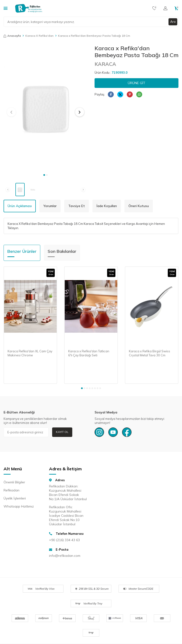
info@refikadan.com (65, 556)
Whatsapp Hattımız (19, 506)
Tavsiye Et (77, 206)
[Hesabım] (165, 8)
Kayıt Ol (62, 432)
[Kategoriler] (6, 8)
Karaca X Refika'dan (39, 36)
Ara (173, 22)
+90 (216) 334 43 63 (64, 540)
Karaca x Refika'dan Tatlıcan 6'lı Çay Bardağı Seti (89, 353)
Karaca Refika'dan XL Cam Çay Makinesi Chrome (30, 353)
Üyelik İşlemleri (15, 498)
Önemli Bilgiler (14, 482)
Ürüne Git (136, 83)
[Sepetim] (176, 8)
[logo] (29, 8)
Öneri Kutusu (139, 206)
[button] (44, 175)
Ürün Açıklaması (20, 206)
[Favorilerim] (154, 8)
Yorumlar (50, 206)
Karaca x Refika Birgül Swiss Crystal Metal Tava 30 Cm (150, 353)
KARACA (105, 64)
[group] (45, 108)
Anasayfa (12, 36)
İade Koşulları (107, 206)
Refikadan (11, 490)
